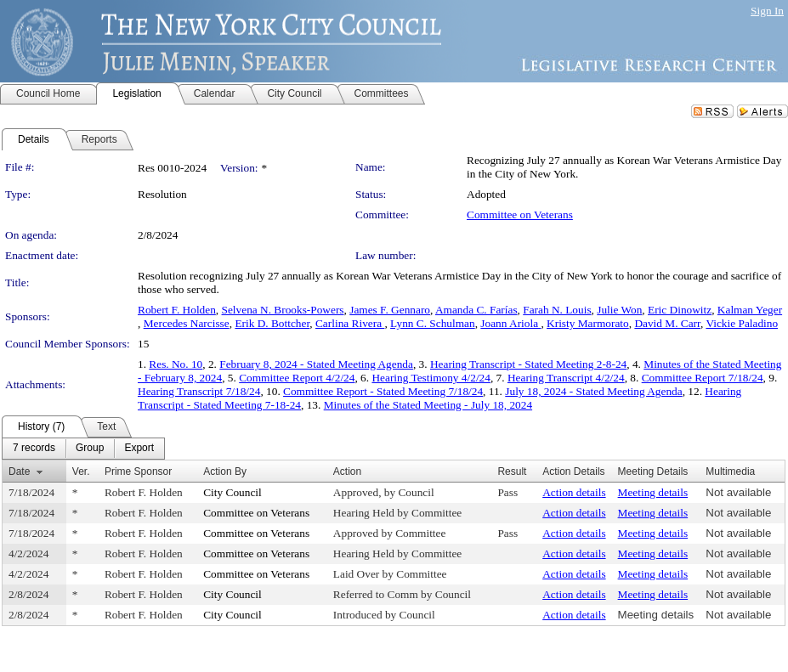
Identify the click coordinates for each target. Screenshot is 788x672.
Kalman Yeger (750, 310)
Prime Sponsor (138, 472)
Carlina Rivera (350, 323)
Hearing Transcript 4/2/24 (566, 378)
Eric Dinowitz (680, 310)
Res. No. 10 (176, 364)
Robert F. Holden (177, 310)
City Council (232, 492)
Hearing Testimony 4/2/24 (431, 378)
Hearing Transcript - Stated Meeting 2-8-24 (528, 364)
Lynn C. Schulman (433, 323)
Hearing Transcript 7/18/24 (199, 391)
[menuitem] (34, 449)
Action (347, 472)
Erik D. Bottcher (272, 323)
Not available (738, 492)
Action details (574, 492)
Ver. (81, 472)
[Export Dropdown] (139, 449)
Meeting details (653, 492)
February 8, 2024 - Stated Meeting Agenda (316, 364)
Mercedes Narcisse (187, 323)
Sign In (767, 11)
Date (19, 472)
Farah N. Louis (557, 310)
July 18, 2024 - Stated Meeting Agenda (593, 391)
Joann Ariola (510, 323)
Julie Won (619, 310)
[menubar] (83, 449)
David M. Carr (667, 323)
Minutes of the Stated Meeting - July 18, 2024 (428, 405)
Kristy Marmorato (588, 323)
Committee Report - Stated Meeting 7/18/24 (383, 391)
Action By (225, 472)
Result (512, 472)
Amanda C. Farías (476, 310)
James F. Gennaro (390, 310)
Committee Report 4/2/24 (297, 378)
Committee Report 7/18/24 (703, 378)
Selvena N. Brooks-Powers (283, 310)
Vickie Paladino (742, 323)
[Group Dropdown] (90, 449)
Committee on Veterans (520, 215)
